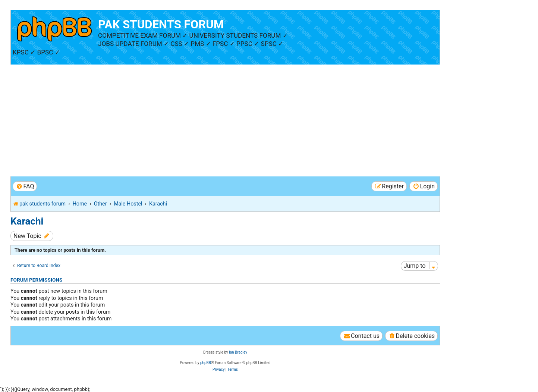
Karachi (27, 221)
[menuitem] (25, 186)
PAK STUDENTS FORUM (161, 24)
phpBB (206, 363)
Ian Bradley (238, 352)
